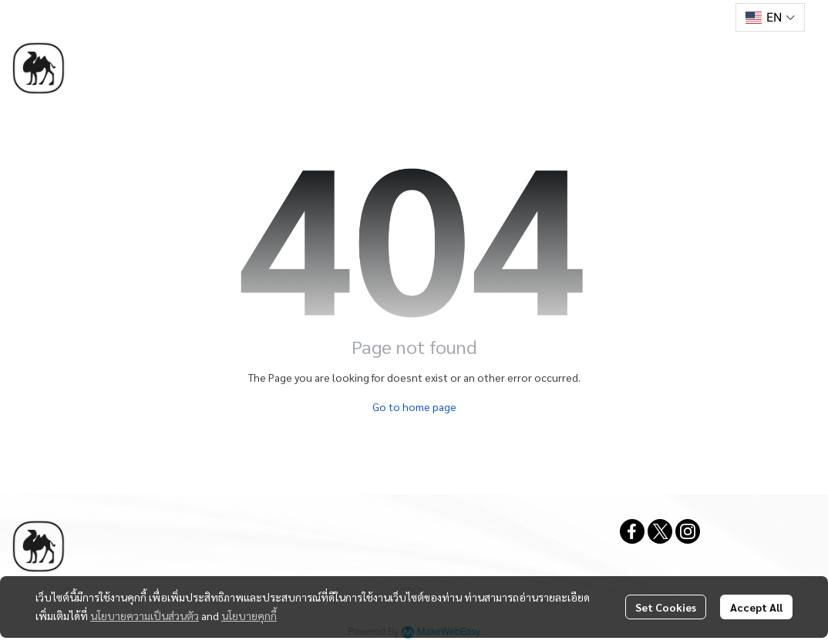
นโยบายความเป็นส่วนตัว (145, 615)
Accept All (756, 607)
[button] (770, 17)
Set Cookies (666, 607)
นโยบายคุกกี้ (249, 615)
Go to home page (414, 406)
